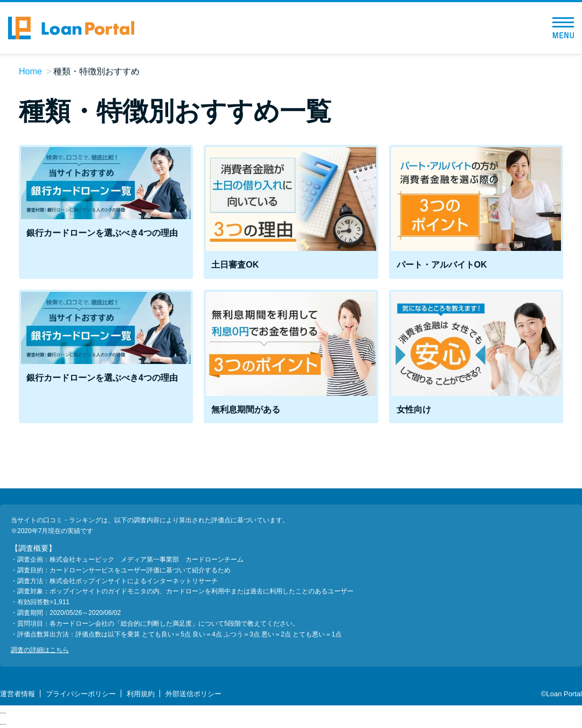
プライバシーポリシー (81, 694)
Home (30, 71)
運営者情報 (18, 694)
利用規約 (141, 694)
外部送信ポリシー (193, 694)
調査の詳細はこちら (40, 650)
